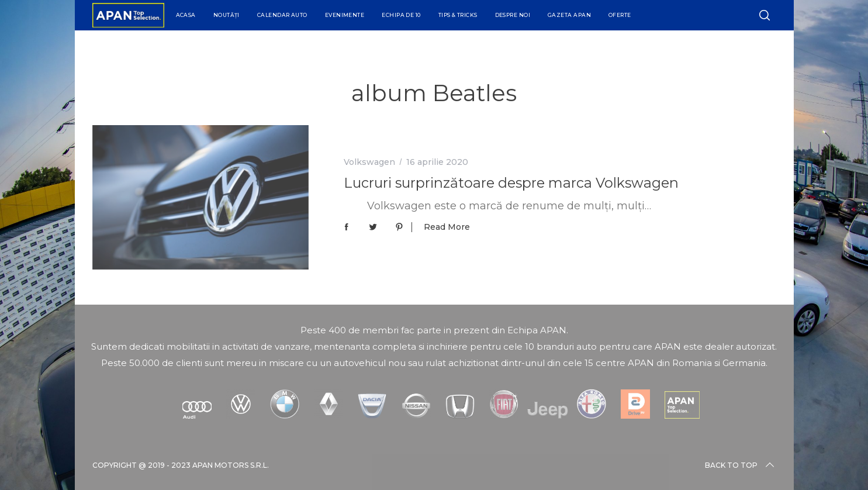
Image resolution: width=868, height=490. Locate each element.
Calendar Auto (282, 15)
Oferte (620, 15)
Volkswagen (369, 162)
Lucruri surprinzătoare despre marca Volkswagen (511, 183)
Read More (447, 227)
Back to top (741, 465)
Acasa (186, 15)
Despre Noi (513, 15)
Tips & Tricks (458, 15)
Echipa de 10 (401, 15)
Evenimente (345, 15)
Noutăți (226, 15)
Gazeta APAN (569, 15)
